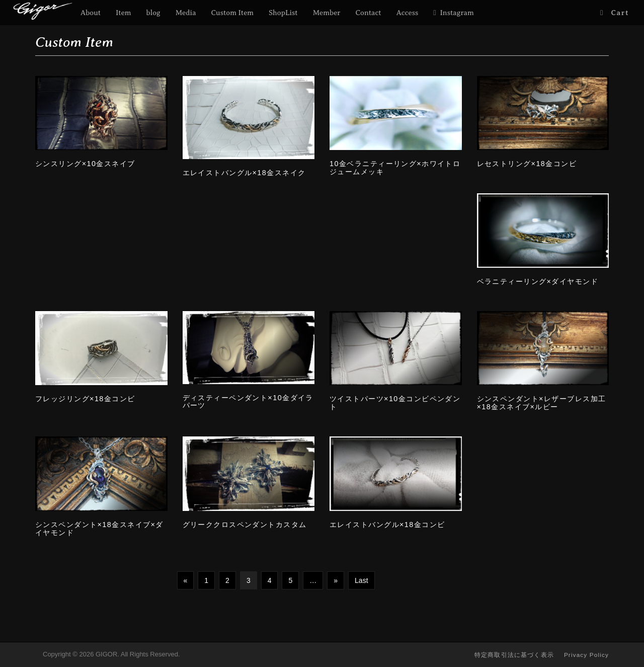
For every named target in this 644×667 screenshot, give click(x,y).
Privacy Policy (586, 655)
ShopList (283, 13)
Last (361, 580)
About (91, 13)
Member (327, 13)
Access (408, 13)
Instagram (457, 13)
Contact (369, 13)
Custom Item (232, 13)
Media (186, 13)
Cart (620, 13)
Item (124, 13)
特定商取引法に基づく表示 (514, 655)
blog (153, 13)
